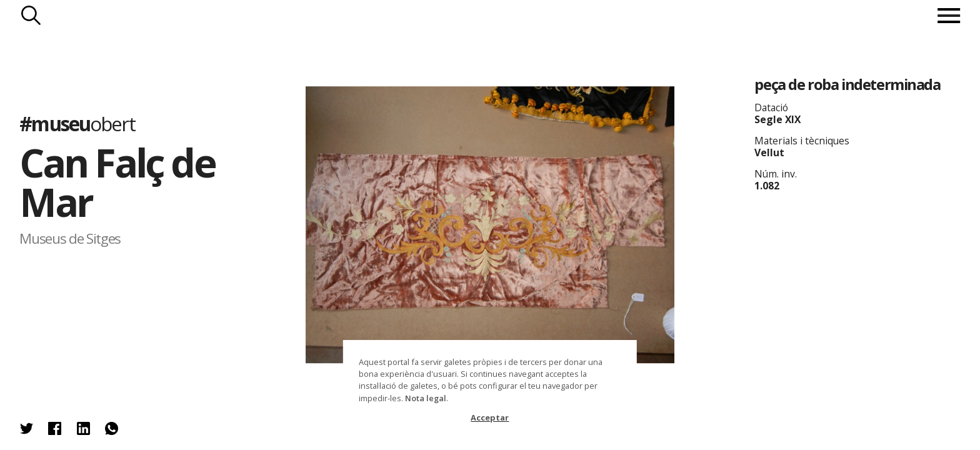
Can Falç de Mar (117, 182)
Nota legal (426, 398)
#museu (77, 123)
